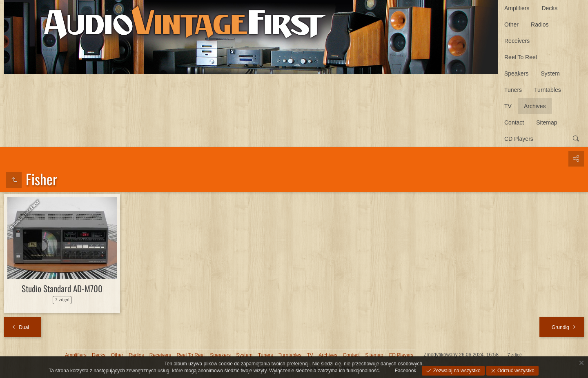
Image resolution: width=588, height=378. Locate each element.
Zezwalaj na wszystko (456, 371)
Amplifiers (517, 8)
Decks (549, 8)
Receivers (517, 41)
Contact (514, 122)
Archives (535, 106)
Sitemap (547, 122)
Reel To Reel (521, 57)
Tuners (513, 90)
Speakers (516, 73)
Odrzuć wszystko (515, 371)
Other (511, 24)
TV (508, 106)
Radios (540, 24)
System (550, 73)
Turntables (548, 90)
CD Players (519, 139)
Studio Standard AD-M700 (62, 288)
